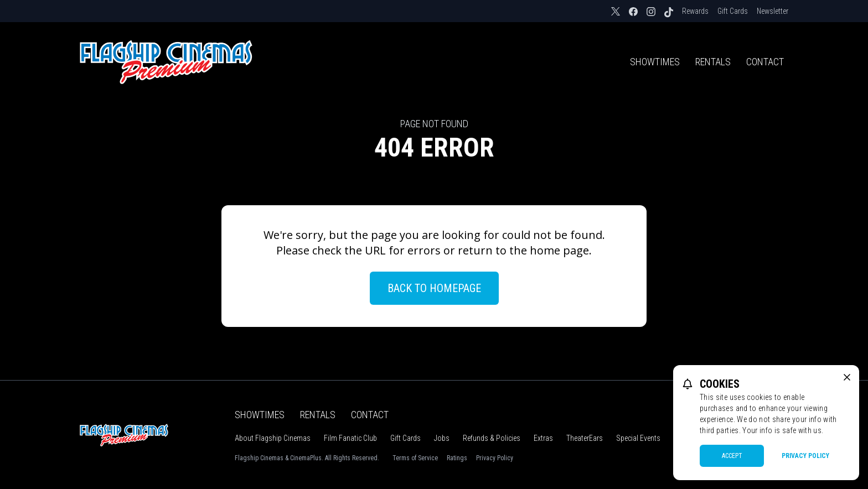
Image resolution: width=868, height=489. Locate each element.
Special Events (638, 438)
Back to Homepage (434, 288)
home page (559, 250)
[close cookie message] (847, 377)
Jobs (442, 438)
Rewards (695, 11)
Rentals (713, 62)
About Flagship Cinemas (273, 438)
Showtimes (655, 62)
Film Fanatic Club (350, 438)
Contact (765, 62)
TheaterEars (585, 438)
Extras (543, 438)
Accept (732, 456)
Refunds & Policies (492, 438)
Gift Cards (733, 11)
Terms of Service (415, 458)
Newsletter (773, 11)
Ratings (457, 458)
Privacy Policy (495, 458)
